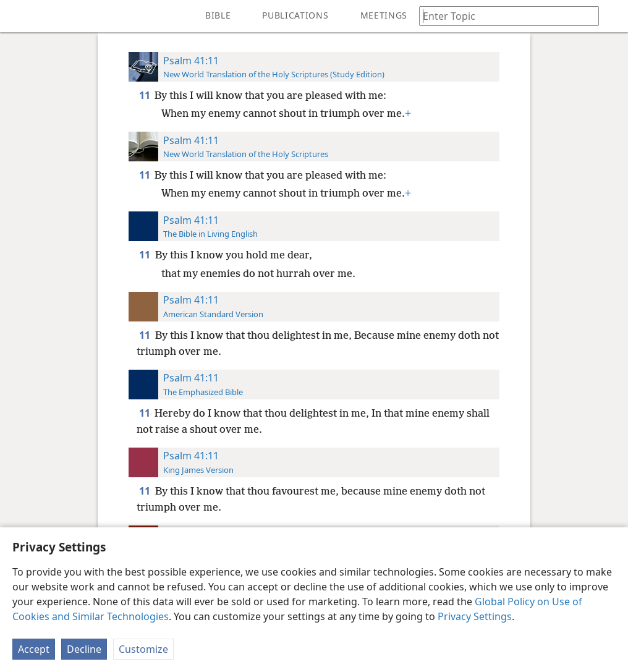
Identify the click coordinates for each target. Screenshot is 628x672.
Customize (143, 649)
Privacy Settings (475, 616)
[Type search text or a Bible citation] (503, 16)
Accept (34, 649)
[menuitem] (19, 16)
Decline (84, 649)
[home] (19, 16)
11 (146, 95)
